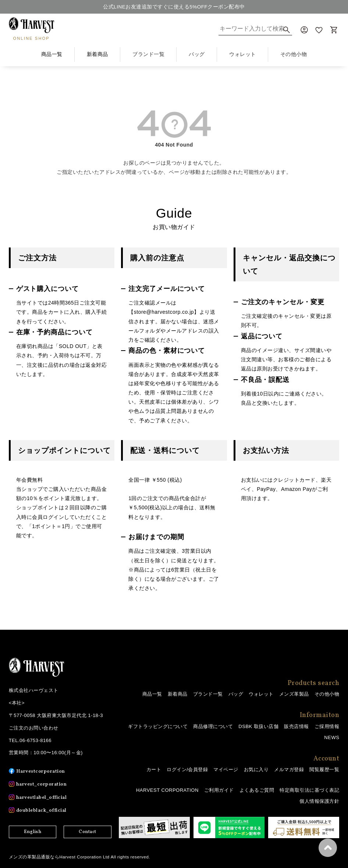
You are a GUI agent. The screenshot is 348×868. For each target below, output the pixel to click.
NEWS (332, 737)
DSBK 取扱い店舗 (258, 726)
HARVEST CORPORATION (167, 790)
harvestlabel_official (43, 797)
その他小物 (327, 694)
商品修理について (213, 726)
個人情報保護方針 (319, 801)
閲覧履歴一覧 (324, 769)
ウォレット (261, 694)
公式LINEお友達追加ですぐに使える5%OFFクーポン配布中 (174, 7)
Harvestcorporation (42, 771)
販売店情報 (296, 726)
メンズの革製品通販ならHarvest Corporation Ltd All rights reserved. (80, 857)
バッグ (236, 694)
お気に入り (256, 769)
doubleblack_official (43, 810)
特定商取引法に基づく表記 (309, 790)
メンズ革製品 (294, 694)
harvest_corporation (43, 784)
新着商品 (97, 54)
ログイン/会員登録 (187, 769)
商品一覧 (52, 54)
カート (154, 769)
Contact (88, 832)
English (33, 832)
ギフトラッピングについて (158, 726)
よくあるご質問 (257, 790)
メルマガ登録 (289, 769)
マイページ (226, 769)
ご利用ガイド (219, 790)
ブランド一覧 (208, 694)
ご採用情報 (327, 726)
